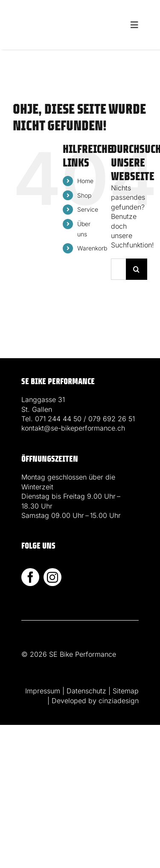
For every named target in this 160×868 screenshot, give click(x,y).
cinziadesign (119, 701)
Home (85, 181)
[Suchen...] (118, 269)
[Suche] (137, 269)
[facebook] (30, 577)
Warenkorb (92, 248)
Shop (84, 195)
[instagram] (52, 577)
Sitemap (126, 691)
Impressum (43, 691)
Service (88, 209)
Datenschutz (86, 691)
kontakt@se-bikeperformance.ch (73, 428)
